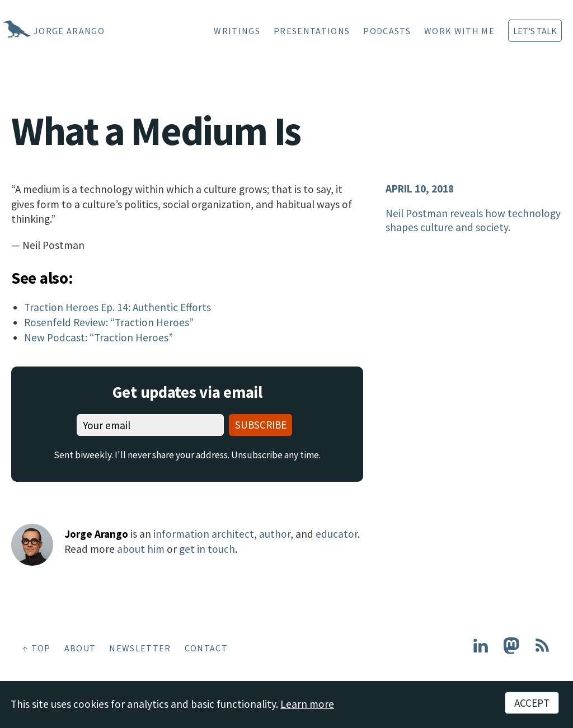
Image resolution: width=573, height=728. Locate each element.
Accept (532, 703)
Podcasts (387, 31)
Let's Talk (535, 31)
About (80, 648)
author (275, 534)
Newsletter (140, 648)
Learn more (307, 704)
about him (141, 549)
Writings (237, 31)
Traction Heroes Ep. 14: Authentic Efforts (118, 307)
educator (337, 534)
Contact (206, 648)
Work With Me (459, 31)
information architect (204, 534)
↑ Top (37, 648)
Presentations (312, 31)
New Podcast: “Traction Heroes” (98, 337)
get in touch (207, 549)
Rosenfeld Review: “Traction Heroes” (109, 322)
